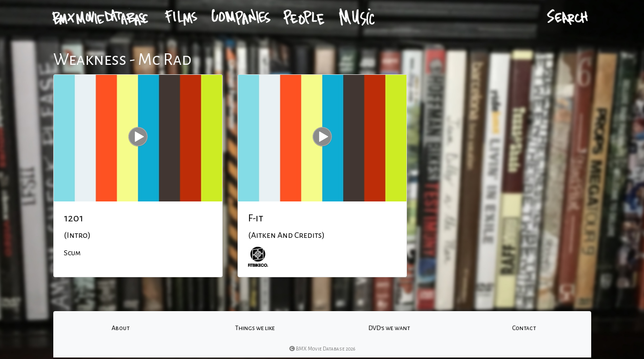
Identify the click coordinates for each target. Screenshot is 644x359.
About (121, 328)
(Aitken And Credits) (286, 235)
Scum (72, 253)
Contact (524, 328)
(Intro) (77, 235)
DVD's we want (389, 328)
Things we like (255, 328)
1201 (73, 218)
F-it (256, 218)
